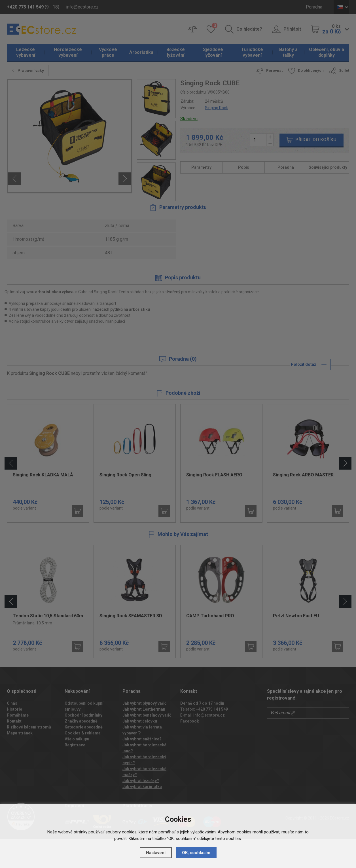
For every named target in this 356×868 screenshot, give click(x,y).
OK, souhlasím (196, 853)
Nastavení (156, 853)
